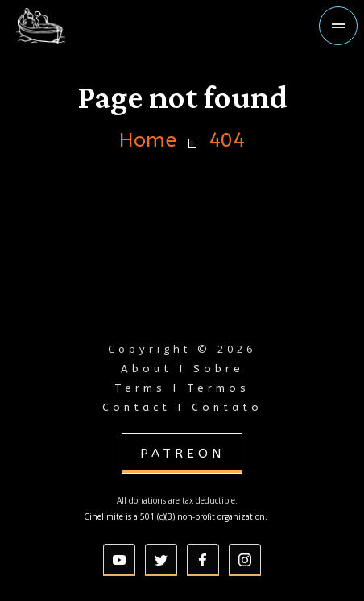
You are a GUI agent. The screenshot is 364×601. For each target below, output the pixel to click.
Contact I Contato (182, 407)
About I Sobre (182, 369)
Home (148, 141)
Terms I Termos (182, 388)
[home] (68, 26)
